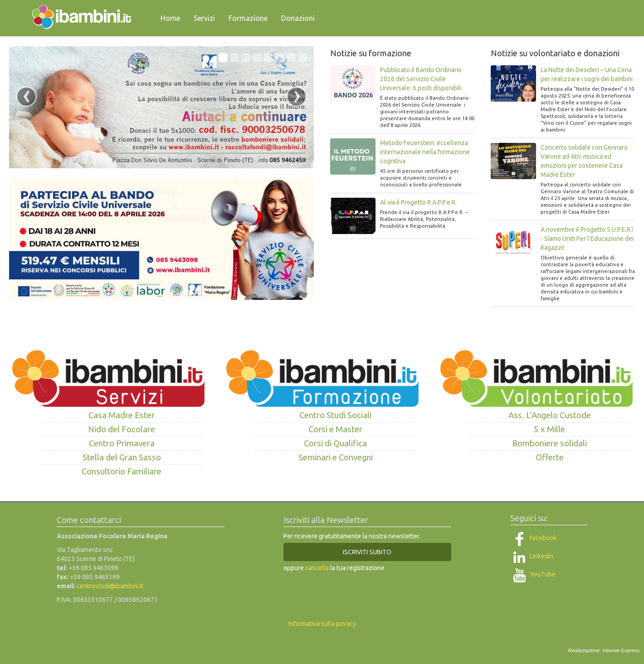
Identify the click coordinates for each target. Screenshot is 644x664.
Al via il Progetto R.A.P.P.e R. (418, 202)
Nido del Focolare (122, 429)
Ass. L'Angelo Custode (550, 415)
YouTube (533, 574)
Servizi (204, 18)
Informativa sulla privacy (322, 624)
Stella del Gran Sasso (122, 457)
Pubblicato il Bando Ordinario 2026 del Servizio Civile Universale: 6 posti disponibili (421, 79)
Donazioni (298, 18)
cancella (317, 568)
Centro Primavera (122, 443)
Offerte (550, 457)
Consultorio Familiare (122, 471)
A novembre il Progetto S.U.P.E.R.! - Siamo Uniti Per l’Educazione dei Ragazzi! (587, 239)
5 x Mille (549, 429)
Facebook (533, 538)
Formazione (248, 18)
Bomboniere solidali (549, 443)
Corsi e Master (335, 429)
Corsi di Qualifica (335, 443)
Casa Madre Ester (122, 415)
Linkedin (532, 556)
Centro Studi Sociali (335, 415)
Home (170, 18)
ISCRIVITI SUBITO (367, 552)
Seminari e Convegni (336, 457)
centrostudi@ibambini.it (110, 586)
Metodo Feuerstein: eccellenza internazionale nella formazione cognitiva (425, 152)
